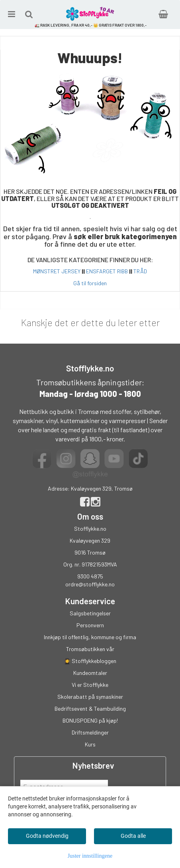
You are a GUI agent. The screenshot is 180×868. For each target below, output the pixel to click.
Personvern (90, 625)
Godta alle (133, 836)
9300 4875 (90, 576)
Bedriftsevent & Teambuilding (90, 709)
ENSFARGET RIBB (107, 271)
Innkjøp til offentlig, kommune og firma (90, 637)
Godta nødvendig (47, 836)
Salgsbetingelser (90, 613)
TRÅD (140, 271)
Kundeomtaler (90, 673)
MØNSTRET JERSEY (57, 271)
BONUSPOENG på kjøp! (90, 720)
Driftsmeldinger (90, 732)
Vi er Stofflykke (90, 685)
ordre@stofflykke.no (90, 584)
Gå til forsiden (90, 283)
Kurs (90, 744)
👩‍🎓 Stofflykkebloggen (90, 661)
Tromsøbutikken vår (90, 649)
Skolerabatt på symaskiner (90, 697)
